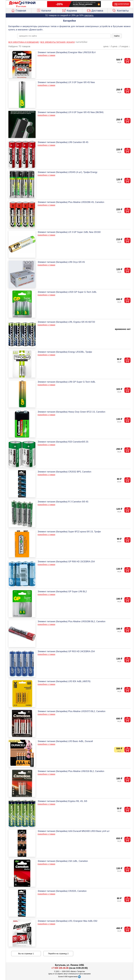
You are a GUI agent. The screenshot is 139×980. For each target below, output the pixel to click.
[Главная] (22, 3)
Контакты (120, 10)
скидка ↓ (125, 46)
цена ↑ (107, 46)
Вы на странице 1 (26, 954)
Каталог (44, 10)
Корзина (69, 10)
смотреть (89, 15)
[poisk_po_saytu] (64, 36)
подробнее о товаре (46, 55)
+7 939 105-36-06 (60, 968)
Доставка (95, 10)
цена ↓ (116, 46)
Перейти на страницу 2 (58, 954)
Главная (19, 10)
